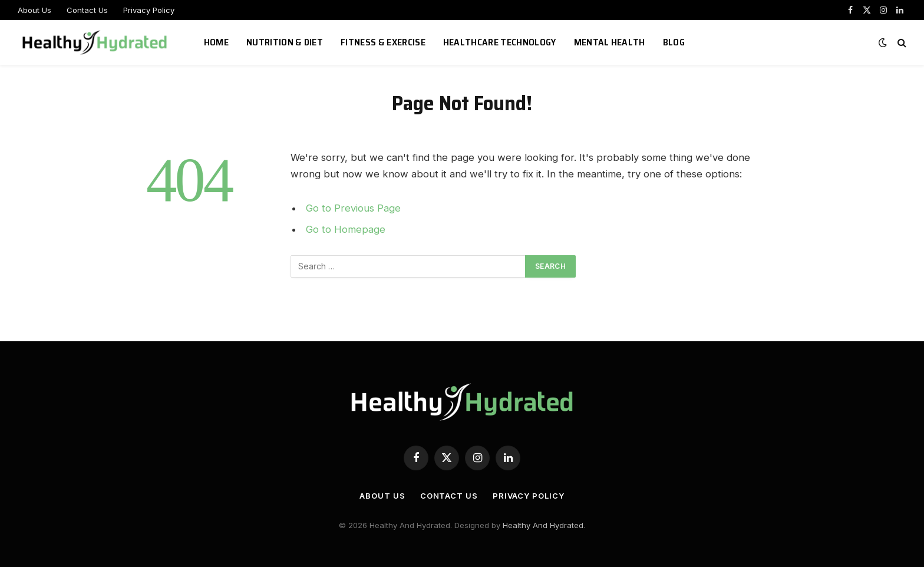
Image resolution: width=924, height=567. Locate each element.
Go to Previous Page (353, 208)
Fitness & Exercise (383, 42)
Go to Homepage (346, 229)
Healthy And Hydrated (543, 525)
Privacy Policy (149, 10)
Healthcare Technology (500, 42)
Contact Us (87, 10)
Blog (674, 42)
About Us (34, 10)
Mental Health (610, 42)
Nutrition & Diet (285, 42)
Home (216, 42)
